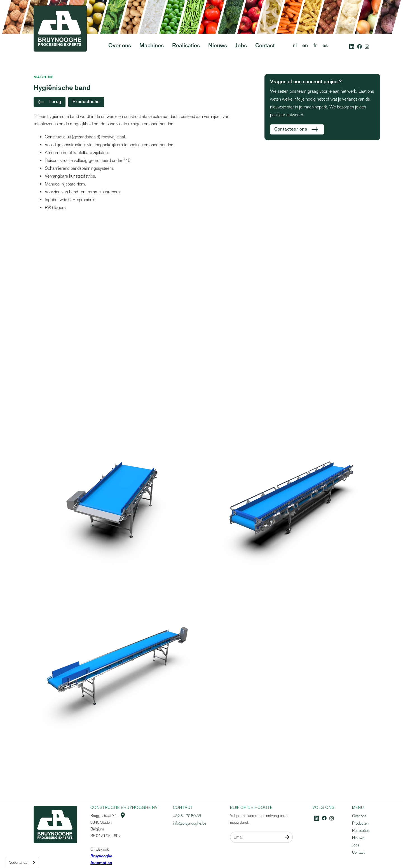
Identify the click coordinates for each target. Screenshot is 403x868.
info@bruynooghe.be (190, 823)
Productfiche (86, 102)
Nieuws (358, 838)
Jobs (356, 845)
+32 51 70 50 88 (187, 816)
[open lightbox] (117, 504)
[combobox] (22, 863)
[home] (60, 39)
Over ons (359, 816)
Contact (358, 852)
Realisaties (361, 831)
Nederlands (18, 863)
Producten (360, 823)
